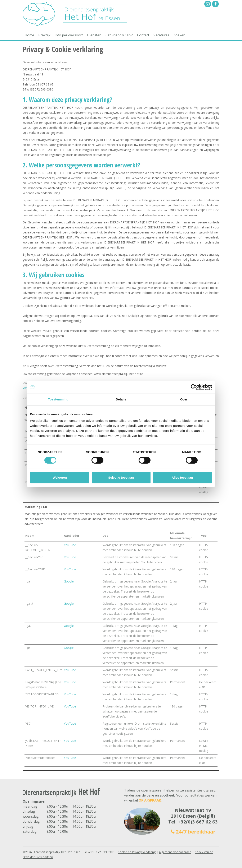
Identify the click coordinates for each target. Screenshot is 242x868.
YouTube (70, 545)
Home (29, 35)
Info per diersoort (69, 35)
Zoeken (179, 35)
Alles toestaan (182, 477)
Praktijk (44, 35)
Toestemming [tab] (58, 399)
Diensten (94, 35)
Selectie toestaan (121, 477)
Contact (143, 35)
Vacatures (161, 35)
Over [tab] (184, 399)
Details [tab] (121, 399)
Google (69, 581)
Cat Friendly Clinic (119, 35)
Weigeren (60, 477)
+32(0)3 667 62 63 (198, 822)
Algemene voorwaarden (175, 852)
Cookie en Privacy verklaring (137, 852)
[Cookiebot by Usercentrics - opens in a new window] (194, 387)
